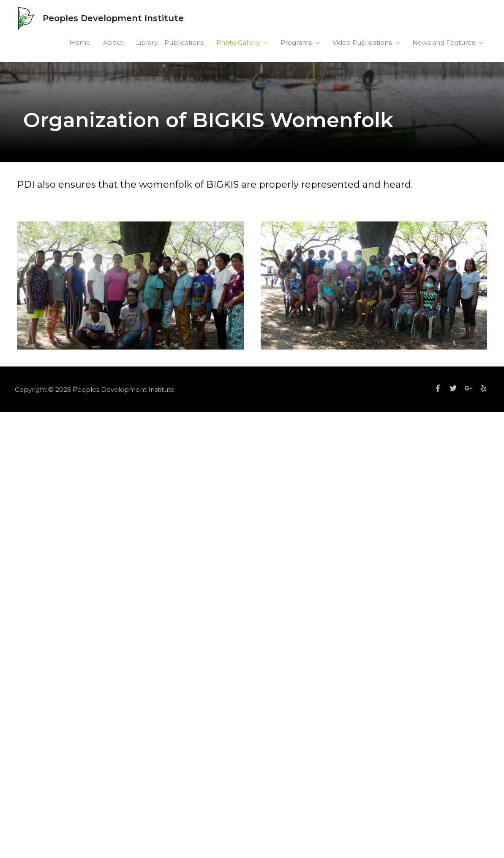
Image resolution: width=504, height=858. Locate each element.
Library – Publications (170, 42)
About (113, 42)
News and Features (444, 42)
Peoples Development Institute (113, 18)
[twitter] (456, 388)
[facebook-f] (441, 388)
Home (80, 42)
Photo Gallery (238, 42)
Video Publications (362, 42)
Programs (296, 42)
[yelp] (485, 388)
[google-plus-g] (471, 388)
